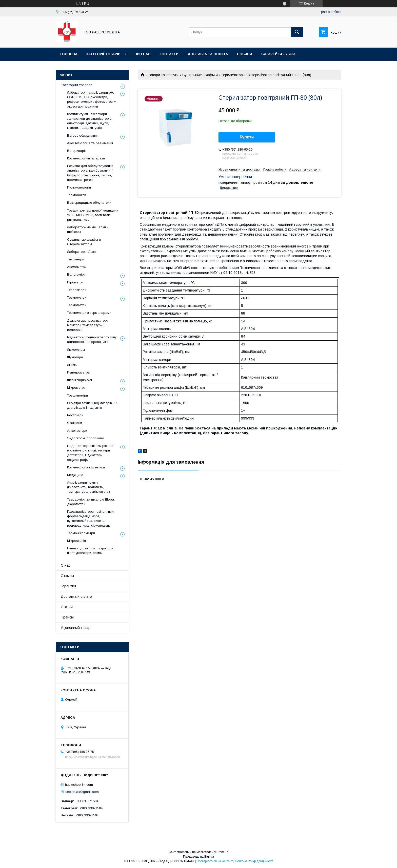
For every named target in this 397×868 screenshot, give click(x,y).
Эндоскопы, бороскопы (86, 438)
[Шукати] (297, 32)
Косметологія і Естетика (86, 467)
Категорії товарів (103, 54)
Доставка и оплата (76, 596)
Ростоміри (75, 415)
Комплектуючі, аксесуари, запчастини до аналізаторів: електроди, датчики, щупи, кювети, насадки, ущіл (90, 121)
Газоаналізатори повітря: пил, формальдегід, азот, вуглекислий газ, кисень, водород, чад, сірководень (91, 519)
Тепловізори (77, 290)
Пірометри (75, 282)
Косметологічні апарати (86, 158)
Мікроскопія (76, 541)
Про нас (142, 54)
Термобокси (77, 195)
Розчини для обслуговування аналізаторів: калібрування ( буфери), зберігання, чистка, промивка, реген (90, 173)
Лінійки (72, 365)
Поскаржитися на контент (215, 861)
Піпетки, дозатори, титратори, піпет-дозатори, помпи (91, 551)
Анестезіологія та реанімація (90, 143)
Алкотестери (77, 431)
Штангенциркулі (80, 380)
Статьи (67, 607)
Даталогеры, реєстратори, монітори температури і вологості (88, 325)
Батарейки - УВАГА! (279, 54)
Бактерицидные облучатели (89, 203)
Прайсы (67, 617)
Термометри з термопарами (89, 313)
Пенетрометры (79, 372)
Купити (247, 137)
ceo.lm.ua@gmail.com (82, 792)
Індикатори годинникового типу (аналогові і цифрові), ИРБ (92, 339)
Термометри (77, 297)
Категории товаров (77, 85)
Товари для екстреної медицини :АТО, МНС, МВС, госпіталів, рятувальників (93, 215)
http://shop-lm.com (79, 784)
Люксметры (76, 350)
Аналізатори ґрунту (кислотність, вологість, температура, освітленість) (88, 487)
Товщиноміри (77, 395)
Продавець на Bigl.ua (198, 857)
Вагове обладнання (83, 136)
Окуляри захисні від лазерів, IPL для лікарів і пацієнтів (93, 405)
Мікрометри (76, 388)
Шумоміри (75, 357)
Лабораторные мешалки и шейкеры (88, 229)
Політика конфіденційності (254, 861)
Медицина (75, 475)
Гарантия (68, 586)
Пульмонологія (79, 187)
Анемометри (77, 267)
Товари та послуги (163, 75)
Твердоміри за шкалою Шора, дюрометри (91, 502)
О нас (66, 565)
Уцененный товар (76, 628)
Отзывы (67, 576)
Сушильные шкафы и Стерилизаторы (214, 75)
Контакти (169, 54)
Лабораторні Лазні (82, 252)
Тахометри (76, 259)
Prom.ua (222, 852)
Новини (245, 54)
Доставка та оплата (208, 54)
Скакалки (75, 423)
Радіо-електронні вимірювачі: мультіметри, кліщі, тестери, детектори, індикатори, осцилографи (91, 453)
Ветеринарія (77, 151)
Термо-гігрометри (81, 533)
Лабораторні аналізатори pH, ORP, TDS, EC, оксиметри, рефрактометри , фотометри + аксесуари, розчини (91, 99)
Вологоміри (76, 274)
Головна (69, 54)
